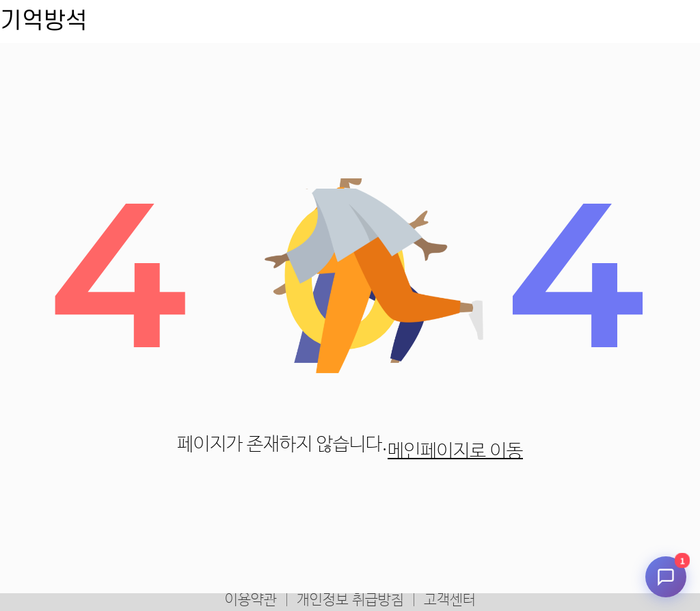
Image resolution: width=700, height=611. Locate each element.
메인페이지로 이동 (455, 451)
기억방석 (44, 21)
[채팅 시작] (666, 577)
